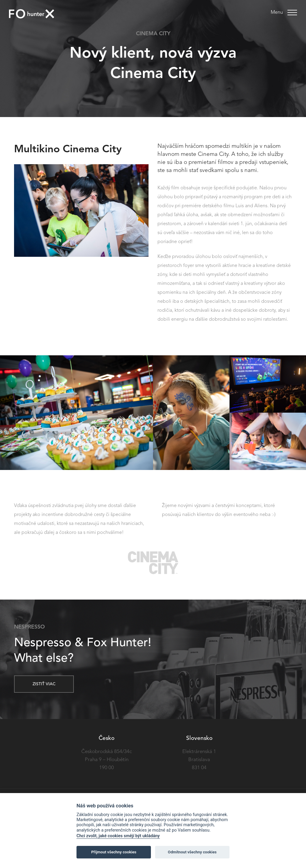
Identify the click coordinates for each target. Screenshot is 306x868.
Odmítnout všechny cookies (192, 852)
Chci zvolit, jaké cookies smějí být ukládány (118, 836)
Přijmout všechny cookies (114, 852)
